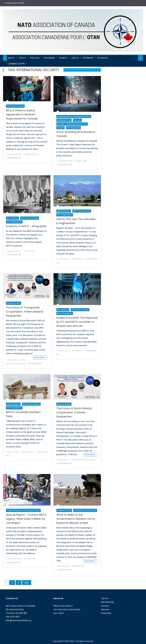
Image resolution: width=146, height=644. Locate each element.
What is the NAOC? (63, 606)
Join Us (75, 58)
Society (61, 128)
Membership (107, 602)
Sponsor (105, 609)
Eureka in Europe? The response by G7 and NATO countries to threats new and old (77, 322)
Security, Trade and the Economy (72, 124)
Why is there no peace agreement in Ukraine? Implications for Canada (22, 114)
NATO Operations (14, 222)
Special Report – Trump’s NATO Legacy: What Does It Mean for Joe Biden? (26, 519)
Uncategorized (73, 128)
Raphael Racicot (32, 154)
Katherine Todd (64, 120)
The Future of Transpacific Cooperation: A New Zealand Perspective (24, 312)
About (11, 58)
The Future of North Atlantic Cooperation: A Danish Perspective (74, 412)
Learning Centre (16, 64)
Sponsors (103, 58)
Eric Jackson (12, 218)
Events (22, 58)
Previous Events (14, 303)
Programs (49, 58)
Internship (88, 58)
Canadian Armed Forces (85, 510)
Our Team (59, 613)
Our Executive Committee (67, 609)
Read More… (40, 357)
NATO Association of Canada (83, 460)
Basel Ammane (64, 510)
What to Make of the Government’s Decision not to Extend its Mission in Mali (76, 519)
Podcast (35, 58)
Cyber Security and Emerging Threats (74, 116)
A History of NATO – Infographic (26, 226)
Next (27, 583)
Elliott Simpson (64, 211)
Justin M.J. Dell (30, 559)
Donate (63, 58)
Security (77, 120)
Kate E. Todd (81, 161)
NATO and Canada (15, 106)
